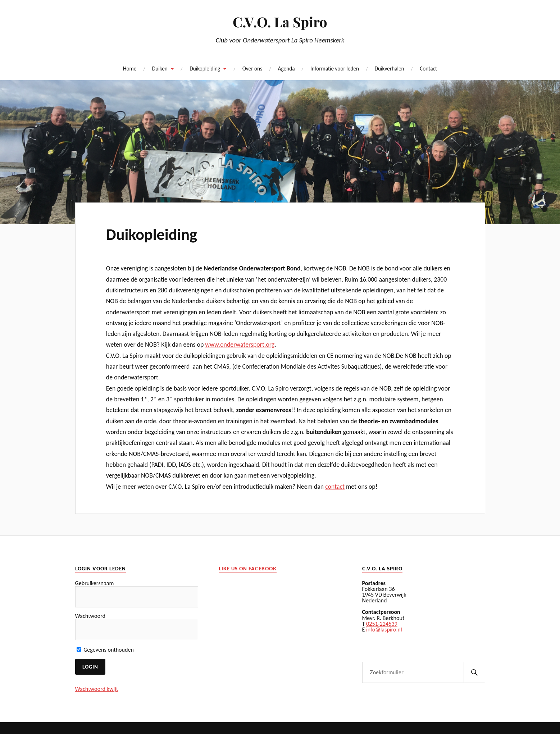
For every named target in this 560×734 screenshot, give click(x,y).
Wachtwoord (90, 616)
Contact (428, 69)
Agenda (286, 69)
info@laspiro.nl (384, 630)
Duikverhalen (390, 69)
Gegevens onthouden (105, 650)
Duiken (160, 69)
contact (335, 487)
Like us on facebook (248, 569)
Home (130, 69)
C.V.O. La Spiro (280, 22)
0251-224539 (382, 624)
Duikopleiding (205, 69)
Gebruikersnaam (95, 583)
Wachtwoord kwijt (97, 689)
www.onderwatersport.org (240, 345)
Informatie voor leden (335, 69)
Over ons (252, 69)
